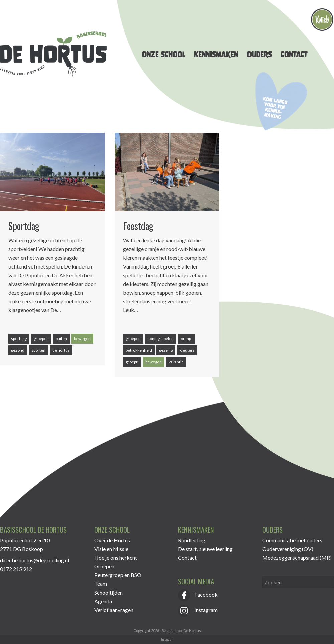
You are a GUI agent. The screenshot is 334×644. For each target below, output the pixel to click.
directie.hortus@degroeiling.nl (35, 560)
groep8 (132, 362)
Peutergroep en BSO (118, 575)
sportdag (19, 339)
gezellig (166, 350)
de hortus (61, 350)
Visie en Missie (111, 549)
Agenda (103, 601)
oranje (187, 339)
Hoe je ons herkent (116, 558)
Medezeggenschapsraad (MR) (297, 558)
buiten (61, 339)
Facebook (198, 594)
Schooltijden (108, 592)
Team (101, 584)
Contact (187, 558)
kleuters (187, 350)
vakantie (176, 362)
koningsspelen (161, 339)
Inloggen (167, 639)
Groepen (104, 566)
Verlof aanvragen (114, 610)
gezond (18, 350)
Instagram (198, 610)
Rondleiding (192, 540)
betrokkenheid (139, 350)
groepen (41, 339)
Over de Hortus (112, 540)
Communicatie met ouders (292, 540)
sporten (38, 350)
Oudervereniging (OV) (288, 549)
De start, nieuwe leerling (205, 549)
